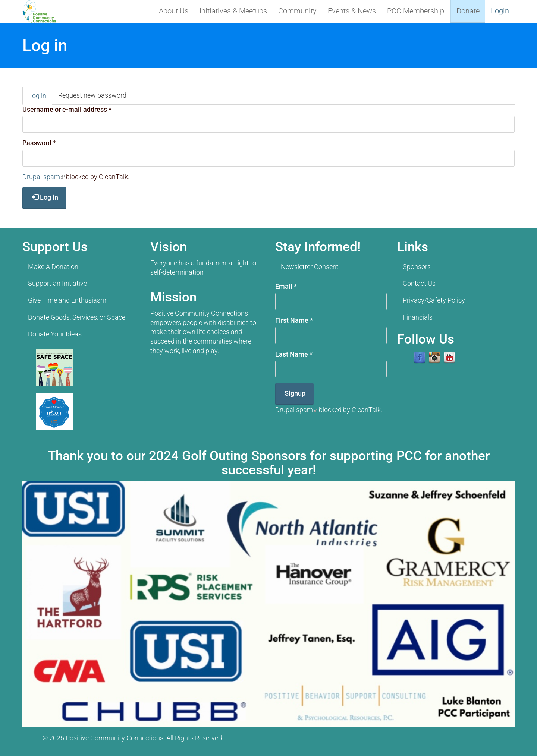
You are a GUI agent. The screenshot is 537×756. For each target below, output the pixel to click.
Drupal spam (43, 177)
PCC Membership (416, 11)
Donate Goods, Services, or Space (77, 317)
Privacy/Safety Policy (434, 300)
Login (500, 11)
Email (286, 286)
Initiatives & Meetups (233, 11)
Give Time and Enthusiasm (67, 300)
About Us (174, 11)
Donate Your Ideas (55, 334)
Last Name (294, 354)
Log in (40, 98)
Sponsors (417, 267)
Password (39, 143)
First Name (294, 320)
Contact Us (419, 283)
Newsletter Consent (310, 267)
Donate (468, 11)
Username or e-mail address (67, 109)
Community (297, 11)
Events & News (352, 11)
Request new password (92, 95)
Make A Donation (53, 267)
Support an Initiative (57, 283)
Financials (418, 317)
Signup (295, 393)
